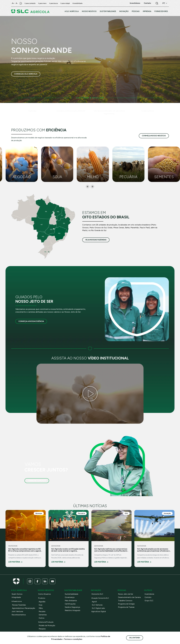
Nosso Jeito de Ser (126, 594)
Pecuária (42, 611)
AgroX (94, 602)
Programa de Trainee (126, 607)
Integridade (16, 597)
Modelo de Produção (47, 626)
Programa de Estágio (126, 604)
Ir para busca (54, 3)
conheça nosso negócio (154, 136)
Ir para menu (42, 3)
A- (17, 3)
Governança (70, 597)
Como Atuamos (45, 594)
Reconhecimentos (19, 615)
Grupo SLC (149, 601)
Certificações (70, 604)
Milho (41, 608)
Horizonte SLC (97, 594)
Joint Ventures (17, 611)
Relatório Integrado (73, 610)
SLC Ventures (97, 605)
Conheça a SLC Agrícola (26, 74)
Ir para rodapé (65, 3)
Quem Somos (17, 594)
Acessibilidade (77, 3)
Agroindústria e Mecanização (24, 608)
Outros (42, 618)
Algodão (42, 602)
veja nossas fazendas (96, 240)
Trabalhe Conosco (37, 481)
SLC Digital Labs (98, 608)
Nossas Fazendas (19, 605)
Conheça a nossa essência (31, 321)
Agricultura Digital (99, 611)
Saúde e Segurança (72, 607)
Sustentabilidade (71, 594)
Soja (40, 605)
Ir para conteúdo (30, 3)
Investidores (149, 594)
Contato (148, 597)
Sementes (43, 615)
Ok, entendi (135, 638)
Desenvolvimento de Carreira (129, 597)
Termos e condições (73, 639)
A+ (13, 3)
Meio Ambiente (71, 601)
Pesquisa (42, 629)
